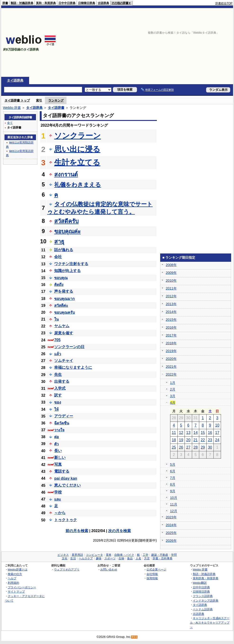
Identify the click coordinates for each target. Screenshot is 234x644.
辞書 (5, 3)
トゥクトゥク (66, 520)
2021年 (171, 367)
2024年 (171, 525)
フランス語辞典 (203, 596)
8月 (173, 484)
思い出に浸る (77, 149)
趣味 (99, 558)
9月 (173, 491)
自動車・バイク (124, 555)
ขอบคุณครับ (64, 312)
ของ (58, 402)
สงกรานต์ (66, 174)
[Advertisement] (156, 42)
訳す (58, 395)
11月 (174, 504)
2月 (173, 389)
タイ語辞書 (56, 108)
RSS (134, 637)
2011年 (171, 288)
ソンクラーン (77, 136)
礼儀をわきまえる (78, 185)
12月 (174, 511)
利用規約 (13, 583)
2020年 (171, 359)
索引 (39, 100)
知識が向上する (67, 271)
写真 (58, 464)
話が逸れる (64, 250)
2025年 (171, 533)
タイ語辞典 (15, 80)
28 (196, 447)
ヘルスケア (86, 558)
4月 (173, 403)
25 (174, 447)
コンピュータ (94, 555)
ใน (56, 319)
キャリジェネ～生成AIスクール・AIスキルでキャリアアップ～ (210, 622)
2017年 (171, 335)
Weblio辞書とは (18, 569)
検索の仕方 (15, 574)
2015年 (171, 320)
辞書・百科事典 (163, 558)
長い (58, 451)
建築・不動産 (160, 555)
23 (210, 440)
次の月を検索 (119, 531)
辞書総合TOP (224, 3)
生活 (73, 558)
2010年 (171, 281)
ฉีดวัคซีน (62, 423)
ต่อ (57, 437)
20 (188, 440)
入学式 (60, 388)
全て (10, 123)
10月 (174, 498)
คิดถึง (59, 285)
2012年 (171, 296)
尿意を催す (64, 333)
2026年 (171, 541)
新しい (60, 458)
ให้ (56, 409)
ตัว (56, 444)
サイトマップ (16, 591)
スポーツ (110, 558)
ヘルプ (12, 578)
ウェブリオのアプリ (67, 569)
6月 (173, 471)
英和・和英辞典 (46, 3)
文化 (65, 558)
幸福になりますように (73, 367)
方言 (147, 558)
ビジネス (63, 555)
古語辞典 (103, 3)
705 (57, 340)
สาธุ (59, 241)
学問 (174, 555)
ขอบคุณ (61, 278)
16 (210, 433)
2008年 (171, 265)
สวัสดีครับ (66, 221)
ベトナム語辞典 (203, 609)
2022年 (171, 374)
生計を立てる (77, 162)
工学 (146, 555)
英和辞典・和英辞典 (206, 578)
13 (188, 433)
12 (181, 433)
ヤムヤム (62, 326)
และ (58, 499)
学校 (58, 492)
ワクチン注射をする (71, 264)
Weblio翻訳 (200, 583)
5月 (173, 465)
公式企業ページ (156, 569)
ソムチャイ (64, 361)
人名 (138, 558)
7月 (173, 478)
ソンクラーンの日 (69, 347)
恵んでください (67, 485)
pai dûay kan (66, 478)
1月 (173, 383)
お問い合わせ (109, 569)
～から (60, 513)
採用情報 (152, 578)
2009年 (171, 273)
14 (196, 433)
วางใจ (59, 430)
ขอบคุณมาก (64, 299)
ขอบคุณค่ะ (67, 231)
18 (174, 440)
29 (203, 447)
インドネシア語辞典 (206, 600)
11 (174, 433)
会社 (58, 257)
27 (188, 447)
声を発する (64, 291)
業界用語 (77, 555)
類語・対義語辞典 (22, 3)
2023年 (171, 517)
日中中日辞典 (67, 3)
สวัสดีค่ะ (61, 306)
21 (196, 440)
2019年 (171, 351)
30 (210, 447)
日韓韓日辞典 (87, 3)
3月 (173, 396)
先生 (58, 375)
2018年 (171, 343)
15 (203, 433)
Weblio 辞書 (12, 108)
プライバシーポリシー (22, 587)
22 (203, 440)
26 (181, 447)
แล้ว (58, 354)
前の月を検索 (77, 531)
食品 (130, 558)
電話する (62, 471)
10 (217, 425)
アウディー (64, 416)
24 (217, 440)
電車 (109, 555)
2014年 (171, 312)
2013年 (171, 304)
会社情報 (152, 574)
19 (181, 440)
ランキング (56, 100)
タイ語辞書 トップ (17, 100)
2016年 (171, 327)
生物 (121, 558)
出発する (62, 381)
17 (217, 433)
